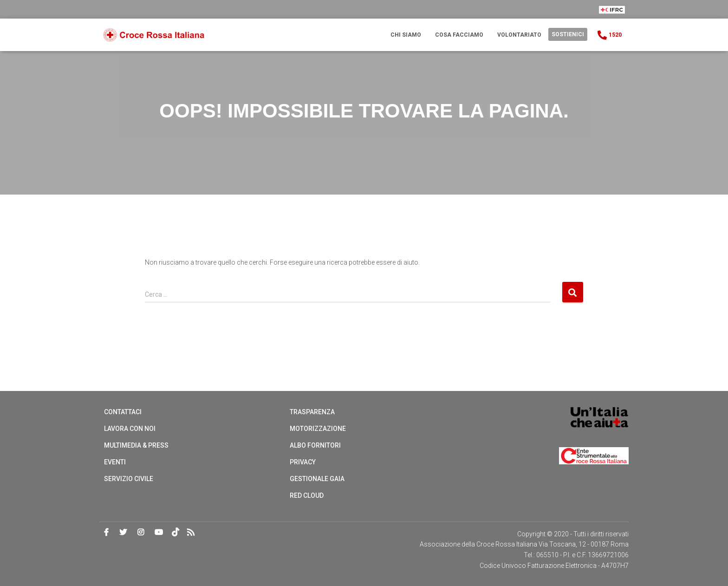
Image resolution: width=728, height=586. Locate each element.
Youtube (159, 533)
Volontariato (519, 35)
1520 (609, 35)
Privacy (303, 462)
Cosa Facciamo (459, 35)
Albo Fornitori (315, 445)
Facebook (106, 533)
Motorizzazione (318, 429)
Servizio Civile (129, 479)
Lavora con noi (130, 429)
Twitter (123, 533)
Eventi (115, 462)
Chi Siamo (406, 35)
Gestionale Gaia (317, 479)
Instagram (141, 533)
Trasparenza (312, 412)
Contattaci (123, 412)
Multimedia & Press (136, 445)
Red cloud (307, 495)
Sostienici (568, 34)
